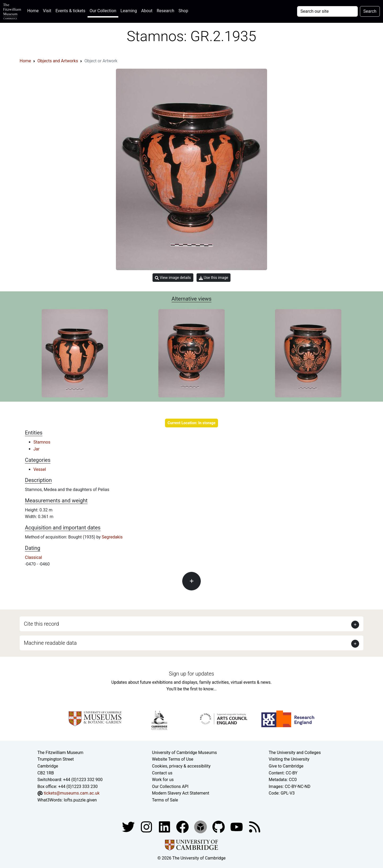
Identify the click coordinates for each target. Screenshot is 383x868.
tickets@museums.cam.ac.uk (72, 793)
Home (34, 10)
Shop (183, 11)
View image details (173, 278)
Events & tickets (70, 11)
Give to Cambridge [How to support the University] (286, 766)
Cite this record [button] (41, 624)
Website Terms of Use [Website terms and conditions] (173, 759)
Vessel (40, 469)
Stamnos (42, 442)
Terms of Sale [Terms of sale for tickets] (165, 800)
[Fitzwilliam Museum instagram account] (147, 827)
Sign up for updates (192, 674)
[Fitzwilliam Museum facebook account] (165, 827)
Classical (33, 557)
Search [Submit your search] (370, 11)
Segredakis (112, 537)
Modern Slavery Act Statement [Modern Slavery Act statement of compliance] (181, 793)
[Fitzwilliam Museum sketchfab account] (201, 827)
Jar (36, 449)
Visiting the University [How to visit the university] (289, 759)
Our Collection (103, 11)
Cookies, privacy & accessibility (181, 766)
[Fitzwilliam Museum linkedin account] (183, 827)
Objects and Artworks (58, 61)
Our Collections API (170, 786)
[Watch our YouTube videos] (237, 827)
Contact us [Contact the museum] (162, 773)
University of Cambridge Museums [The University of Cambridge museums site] (184, 753)
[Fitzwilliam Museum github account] (219, 827)
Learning (129, 11)
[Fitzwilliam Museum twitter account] (129, 827)
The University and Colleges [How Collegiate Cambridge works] (295, 753)
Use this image (214, 278)
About (147, 11)
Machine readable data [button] (50, 643)
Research (166, 11)
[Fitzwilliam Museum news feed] (255, 827)
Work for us (163, 780)
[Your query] (327, 11)
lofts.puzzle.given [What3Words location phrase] (80, 800)
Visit (47, 11)
